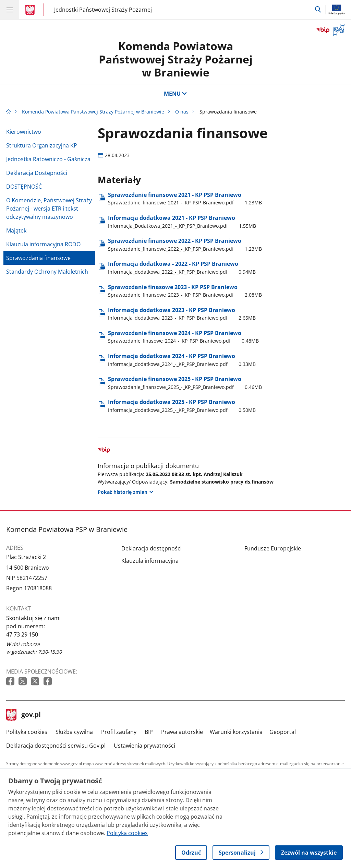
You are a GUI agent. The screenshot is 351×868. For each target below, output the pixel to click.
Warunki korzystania (236, 732)
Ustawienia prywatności (144, 746)
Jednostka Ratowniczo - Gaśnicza (48, 159)
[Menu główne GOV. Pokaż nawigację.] (10, 10)
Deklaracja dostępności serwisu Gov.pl (56, 746)
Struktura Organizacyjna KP (42, 145)
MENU (175, 94)
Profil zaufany (119, 732)
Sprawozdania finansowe (38, 258)
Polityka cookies (27, 732)
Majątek (16, 230)
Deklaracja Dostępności (37, 173)
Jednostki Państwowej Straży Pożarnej (103, 9)
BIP (149, 732)
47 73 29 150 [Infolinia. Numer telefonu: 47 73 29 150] (22, 634)
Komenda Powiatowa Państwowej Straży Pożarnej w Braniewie (176, 59)
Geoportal (283, 732)
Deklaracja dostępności (152, 548)
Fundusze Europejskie (273, 548)
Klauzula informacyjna (150, 561)
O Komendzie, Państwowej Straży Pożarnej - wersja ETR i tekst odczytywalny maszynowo (49, 209)
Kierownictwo (24, 132)
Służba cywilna (74, 732)
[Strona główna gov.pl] (31, 10)
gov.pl (24, 715)
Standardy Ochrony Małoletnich (47, 272)
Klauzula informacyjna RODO (43, 244)
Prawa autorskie (182, 732)
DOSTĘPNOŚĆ (24, 187)
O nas (182, 112)
